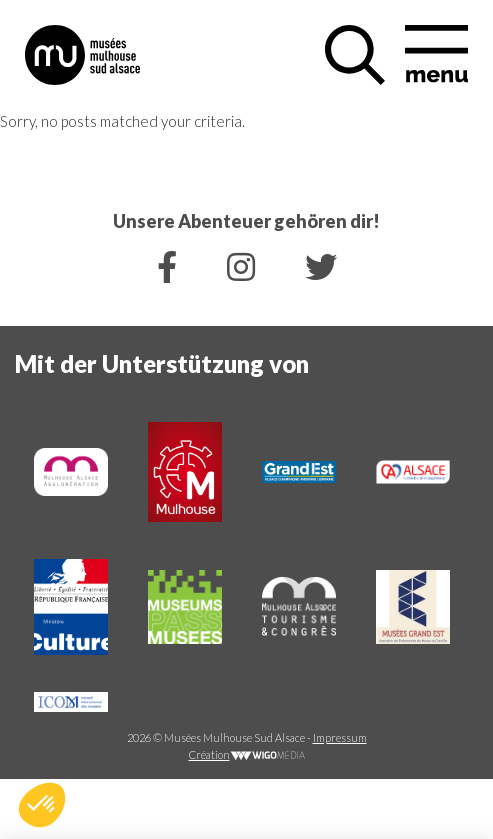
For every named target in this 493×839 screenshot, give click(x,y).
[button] (42, 805)
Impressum (340, 737)
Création (247, 754)
